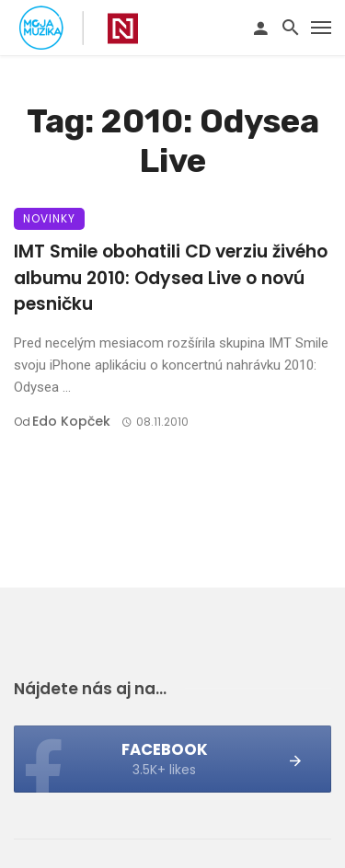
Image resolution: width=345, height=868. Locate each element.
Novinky (49, 218)
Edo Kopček (71, 421)
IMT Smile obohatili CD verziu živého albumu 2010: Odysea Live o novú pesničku (171, 278)
